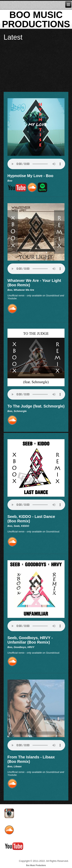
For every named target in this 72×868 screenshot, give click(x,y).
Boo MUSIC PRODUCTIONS (36, 19)
